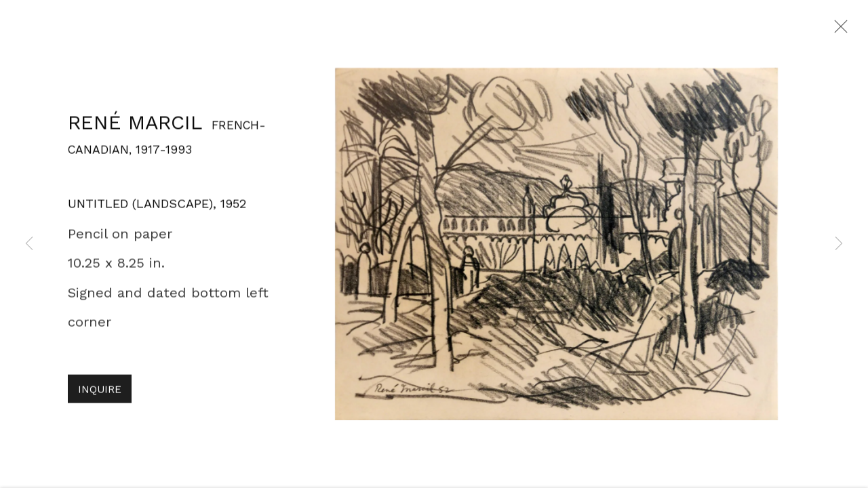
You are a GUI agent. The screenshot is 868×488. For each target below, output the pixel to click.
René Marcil (135, 127)
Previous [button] (29, 244)
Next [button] (839, 244)
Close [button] (837, 30)
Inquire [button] (100, 394)
